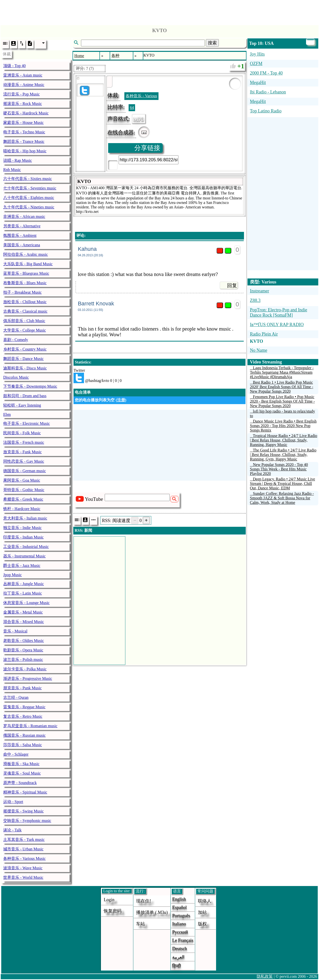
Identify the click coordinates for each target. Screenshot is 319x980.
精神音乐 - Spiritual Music (25, 792)
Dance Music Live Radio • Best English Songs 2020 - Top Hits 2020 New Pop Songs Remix (283, 426)
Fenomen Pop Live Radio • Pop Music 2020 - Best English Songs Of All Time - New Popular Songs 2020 (282, 401)
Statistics (82, 362)
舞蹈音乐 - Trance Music (24, 141)
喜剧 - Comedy (16, 340)
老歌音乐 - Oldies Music (24, 641)
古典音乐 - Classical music (25, 311)
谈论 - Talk (12, 830)
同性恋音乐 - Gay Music (24, 461)
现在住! (144, 901)
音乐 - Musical (15, 631)
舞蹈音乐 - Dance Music (23, 359)
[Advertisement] (159, 11)
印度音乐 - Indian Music (23, 537)
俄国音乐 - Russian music (24, 735)
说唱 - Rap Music (18, 160)
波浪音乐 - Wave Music (23, 868)
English (179, 899)
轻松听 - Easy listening (22, 405)
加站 (202, 912)
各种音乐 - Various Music (24, 858)
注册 (121, 400)
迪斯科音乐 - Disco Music (25, 368)
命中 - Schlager (16, 754)
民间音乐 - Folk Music (22, 433)
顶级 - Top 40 (14, 66)
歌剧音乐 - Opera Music (23, 650)
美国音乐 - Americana (22, 245)
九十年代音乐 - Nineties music (29, 207)
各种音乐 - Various (141, 96)
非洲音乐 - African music (24, 217)
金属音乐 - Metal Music (23, 612)
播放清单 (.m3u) (152, 912)
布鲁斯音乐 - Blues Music (25, 283)
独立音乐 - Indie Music (22, 528)
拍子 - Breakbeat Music (22, 292)
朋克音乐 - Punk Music (22, 688)
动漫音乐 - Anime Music (24, 85)
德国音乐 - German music (25, 471)
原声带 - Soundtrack (20, 783)
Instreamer (260, 291)
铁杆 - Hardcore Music (22, 509)
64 (132, 108)
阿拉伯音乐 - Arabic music (26, 254)
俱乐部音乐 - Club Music (24, 321)
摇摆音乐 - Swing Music (23, 811)
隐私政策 (265, 976)
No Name (259, 350)
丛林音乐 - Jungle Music (24, 584)
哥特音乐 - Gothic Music (24, 490)
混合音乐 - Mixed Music (24, 622)
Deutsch (180, 949)
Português (181, 916)
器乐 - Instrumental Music (24, 556)
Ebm (7, 414)
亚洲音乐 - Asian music (23, 75)
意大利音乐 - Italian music (25, 518)
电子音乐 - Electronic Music (27, 423)
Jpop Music (12, 575)
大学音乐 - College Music (25, 330)
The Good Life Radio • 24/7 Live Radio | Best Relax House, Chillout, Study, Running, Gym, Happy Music (283, 455)
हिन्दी (177, 966)
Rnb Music (12, 170)
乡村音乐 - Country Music (25, 349)
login (109, 900)
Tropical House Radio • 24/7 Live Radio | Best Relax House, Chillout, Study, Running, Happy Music (284, 440)
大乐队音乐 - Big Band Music (28, 264)
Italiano (179, 924)
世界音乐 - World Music (23, 877)
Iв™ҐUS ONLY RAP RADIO (277, 325)
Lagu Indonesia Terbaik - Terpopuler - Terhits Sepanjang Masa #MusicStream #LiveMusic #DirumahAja (282, 372)
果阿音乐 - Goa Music (22, 480)
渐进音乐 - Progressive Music (28, 678)
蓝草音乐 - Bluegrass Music (26, 273)
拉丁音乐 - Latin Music (23, 593)
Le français (183, 940)
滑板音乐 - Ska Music (21, 764)
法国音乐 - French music (24, 442)
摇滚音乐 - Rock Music (23, 104)
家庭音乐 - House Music (23, 123)
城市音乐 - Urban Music (23, 849)
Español (179, 907)
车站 (141, 924)
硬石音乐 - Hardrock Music (26, 113)
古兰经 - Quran (16, 697)
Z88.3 (255, 300)
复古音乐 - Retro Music (23, 716)
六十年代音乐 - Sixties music (28, 179)
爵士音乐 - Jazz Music (22, 566)
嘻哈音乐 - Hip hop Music (25, 151)
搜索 (212, 43)
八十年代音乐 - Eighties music (29, 198)
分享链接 (147, 148)
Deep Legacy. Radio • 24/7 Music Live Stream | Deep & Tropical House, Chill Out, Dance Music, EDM (282, 484)
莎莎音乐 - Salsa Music (23, 745)
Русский (180, 932)
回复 (232, 285)
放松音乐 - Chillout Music (25, 302)
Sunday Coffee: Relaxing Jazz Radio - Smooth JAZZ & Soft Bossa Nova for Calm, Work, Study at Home (282, 498)
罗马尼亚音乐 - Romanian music (30, 726)
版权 (202, 924)
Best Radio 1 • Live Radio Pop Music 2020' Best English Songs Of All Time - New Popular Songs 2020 (282, 387)
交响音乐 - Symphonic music (27, 821)
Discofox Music (16, 377)
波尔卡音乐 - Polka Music (25, 669)
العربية (178, 957)
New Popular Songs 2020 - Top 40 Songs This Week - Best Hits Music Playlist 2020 (279, 469)
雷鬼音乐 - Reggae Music (24, 707)
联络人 (205, 901)
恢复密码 (113, 911)
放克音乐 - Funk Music (22, 452)
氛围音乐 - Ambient (20, 235)
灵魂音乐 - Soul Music (22, 773)
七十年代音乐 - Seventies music (30, 188)
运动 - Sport (13, 802)
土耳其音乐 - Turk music (24, 840)
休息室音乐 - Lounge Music (26, 603)
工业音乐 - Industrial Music (26, 547)
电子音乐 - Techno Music (24, 132)
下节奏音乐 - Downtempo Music (30, 386)
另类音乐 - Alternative (22, 226)
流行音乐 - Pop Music (21, 94)
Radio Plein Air (264, 334)
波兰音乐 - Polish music (23, 660)
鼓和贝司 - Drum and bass (25, 396)
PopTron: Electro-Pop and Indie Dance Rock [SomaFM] (279, 312)
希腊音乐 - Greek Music (23, 499)
